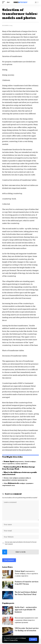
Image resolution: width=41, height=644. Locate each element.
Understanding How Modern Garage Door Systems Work (19, 468)
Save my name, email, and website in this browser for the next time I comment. (21, 543)
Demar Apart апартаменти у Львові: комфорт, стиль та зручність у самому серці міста (19, 463)
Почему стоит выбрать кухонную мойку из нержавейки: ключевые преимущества (17, 479)
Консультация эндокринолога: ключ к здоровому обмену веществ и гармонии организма (26, 620)
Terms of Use (14, 640)
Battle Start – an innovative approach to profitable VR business (26, 610)
